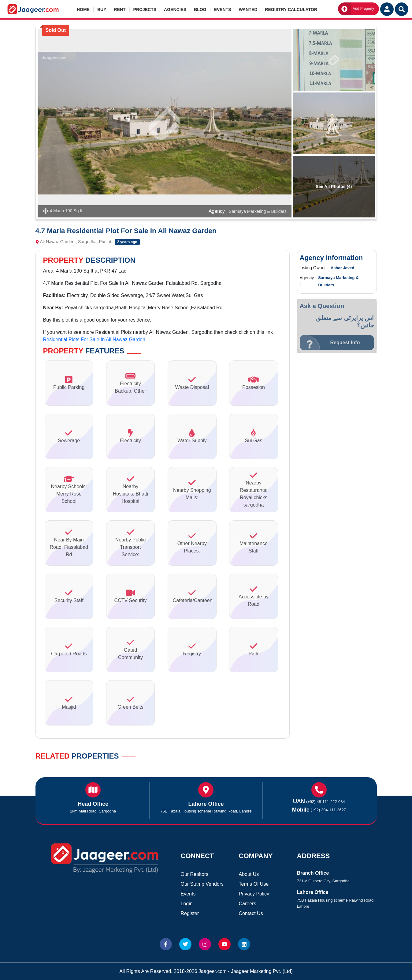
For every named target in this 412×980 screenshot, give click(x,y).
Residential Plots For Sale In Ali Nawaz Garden (94, 339)
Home (83, 9)
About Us (249, 874)
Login (187, 904)
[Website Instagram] (205, 944)
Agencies (175, 9)
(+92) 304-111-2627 (328, 810)
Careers (248, 904)
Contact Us (251, 913)
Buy (102, 9)
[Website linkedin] (244, 944)
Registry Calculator (291, 9)
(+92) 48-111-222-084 (326, 802)
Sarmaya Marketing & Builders (258, 211)
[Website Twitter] (185, 944)
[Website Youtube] (225, 944)
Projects (145, 9)
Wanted (248, 9)
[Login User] (387, 9)
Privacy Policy (254, 894)
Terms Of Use (254, 884)
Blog (200, 9)
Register (190, 913)
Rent (120, 9)
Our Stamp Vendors (202, 884)
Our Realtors (195, 874)
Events (223, 9)
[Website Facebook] (166, 944)
